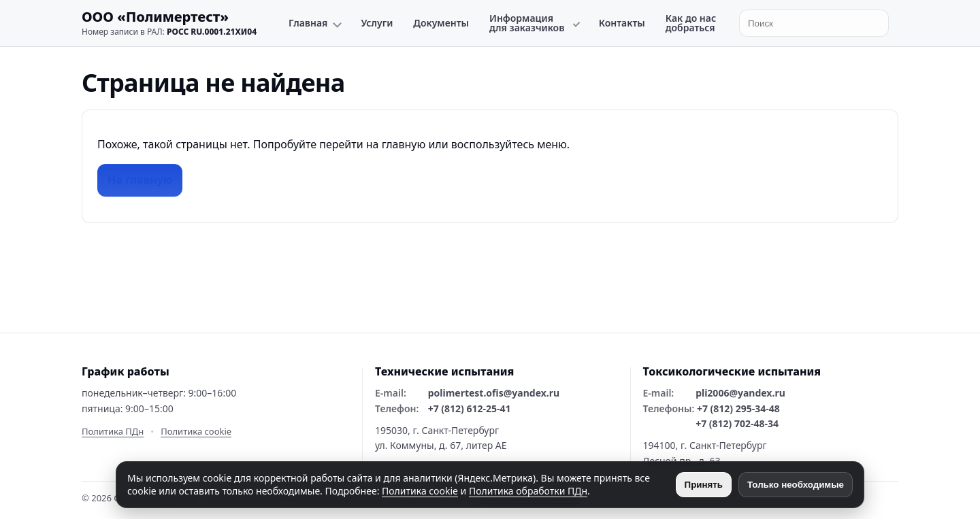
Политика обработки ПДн (528, 491)
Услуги (377, 23)
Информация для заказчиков (527, 23)
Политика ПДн (113, 431)
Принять (704, 485)
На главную (140, 180)
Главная (308, 23)
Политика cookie (196, 431)
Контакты (622, 23)
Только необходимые (796, 485)
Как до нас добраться (691, 23)
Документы (441, 23)
